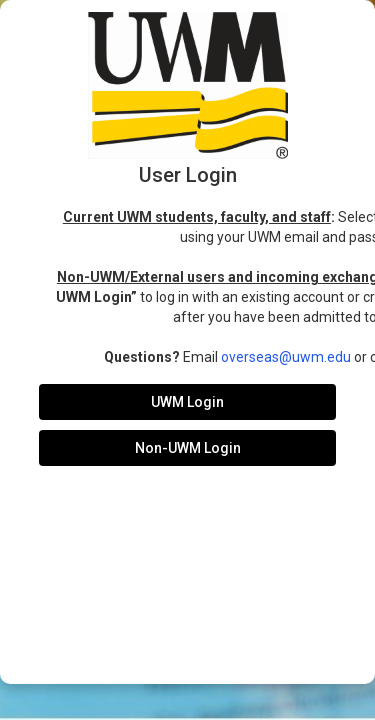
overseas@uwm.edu (286, 357)
